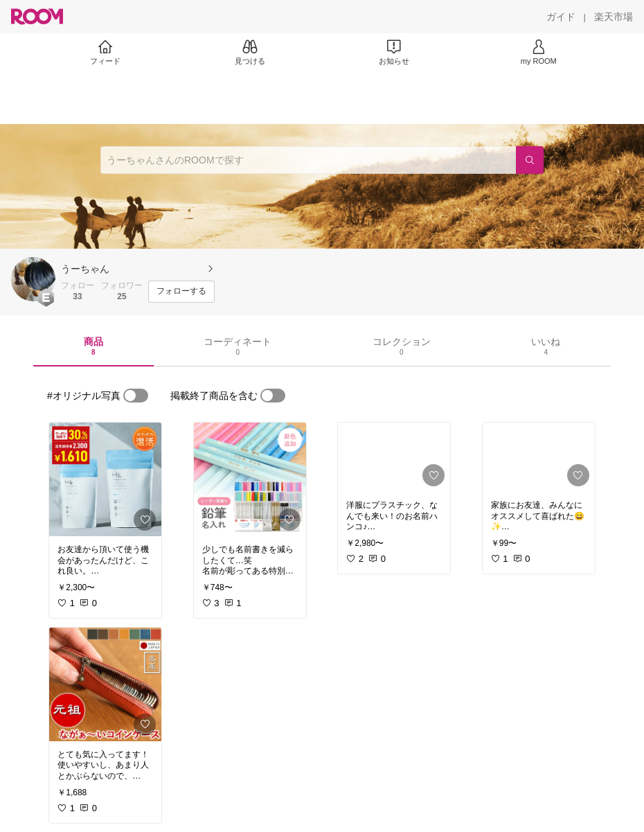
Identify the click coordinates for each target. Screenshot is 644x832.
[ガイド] (561, 17)
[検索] (530, 160)
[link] (105, 479)
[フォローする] (181, 292)
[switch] (136, 396)
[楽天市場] (614, 17)
